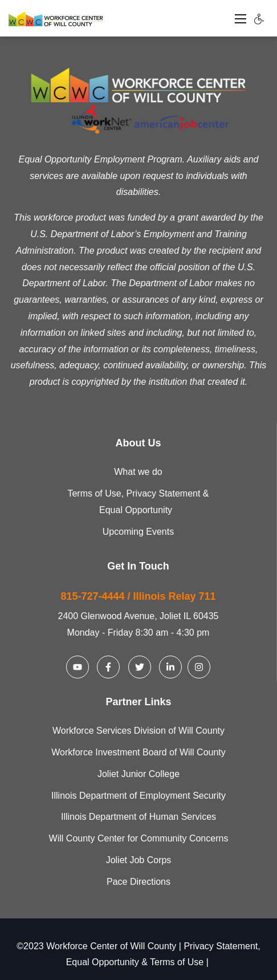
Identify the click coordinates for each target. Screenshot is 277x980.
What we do (138, 472)
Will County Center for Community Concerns (139, 838)
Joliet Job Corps (139, 860)
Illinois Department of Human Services (138, 817)
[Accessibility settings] (259, 18)
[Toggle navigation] (241, 18)
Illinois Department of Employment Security (138, 796)
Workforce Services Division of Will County (138, 731)
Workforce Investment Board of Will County (138, 752)
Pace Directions (138, 882)
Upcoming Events (138, 532)
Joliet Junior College (138, 774)
